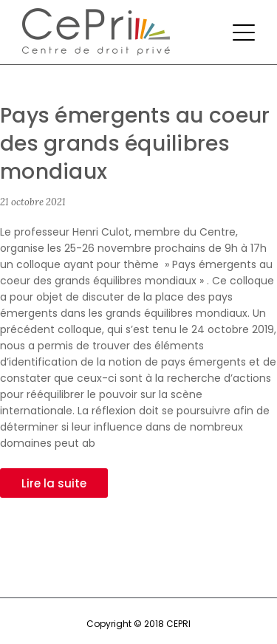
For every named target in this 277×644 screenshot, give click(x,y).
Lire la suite (54, 483)
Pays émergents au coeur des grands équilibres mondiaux (135, 144)
